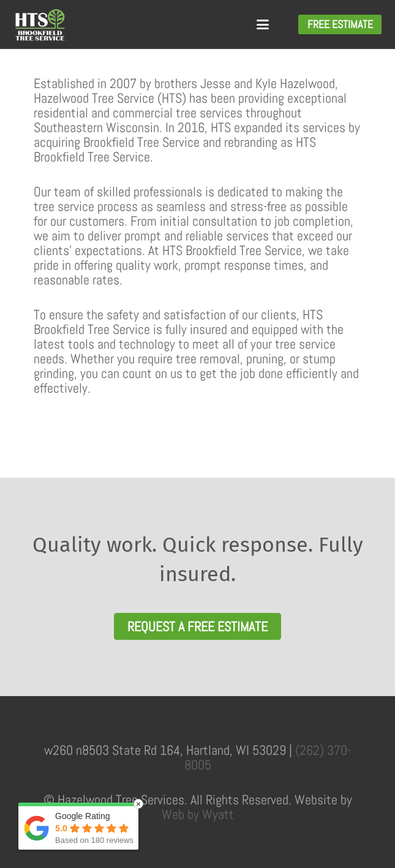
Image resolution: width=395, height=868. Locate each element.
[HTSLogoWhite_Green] (40, 25)
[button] (262, 24)
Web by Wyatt (198, 814)
